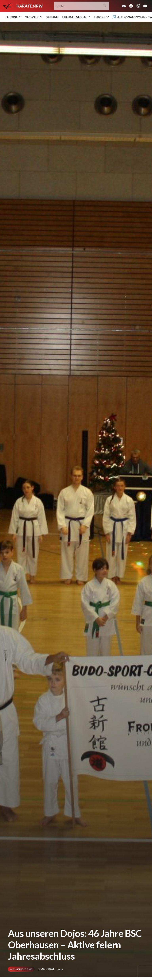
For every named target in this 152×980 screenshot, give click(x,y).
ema (60, 969)
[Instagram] (138, 6)
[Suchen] (105, 6)
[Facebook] (131, 6)
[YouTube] (145, 6)
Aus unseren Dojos (21, 969)
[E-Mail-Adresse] (124, 6)
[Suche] (82, 6)
